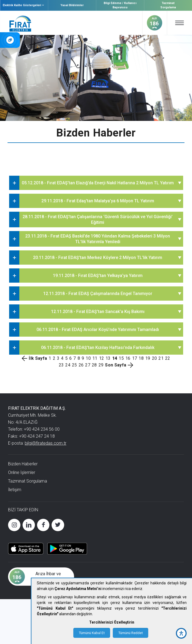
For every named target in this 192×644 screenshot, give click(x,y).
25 (75, 365)
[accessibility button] (181, 633)
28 (94, 365)
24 (68, 365)
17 (135, 358)
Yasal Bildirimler (72, 5)
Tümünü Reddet (131, 633)
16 (128, 358)
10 (88, 358)
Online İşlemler (22, 472)
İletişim (15, 490)
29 (101, 365)
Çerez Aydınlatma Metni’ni (78, 589)
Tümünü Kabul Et (92, 633)
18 (141, 358)
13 (108, 358)
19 (148, 358)
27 (88, 365)
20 (155, 358)
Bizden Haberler (23, 464)
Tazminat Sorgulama (168, 5)
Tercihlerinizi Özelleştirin (112, 622)
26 (81, 365)
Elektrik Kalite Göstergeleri (24, 5)
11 (95, 358)
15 (121, 358)
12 (102, 358)
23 (61, 365)
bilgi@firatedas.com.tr (46, 443)
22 (168, 358)
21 (161, 358)
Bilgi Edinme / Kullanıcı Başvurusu (120, 5)
